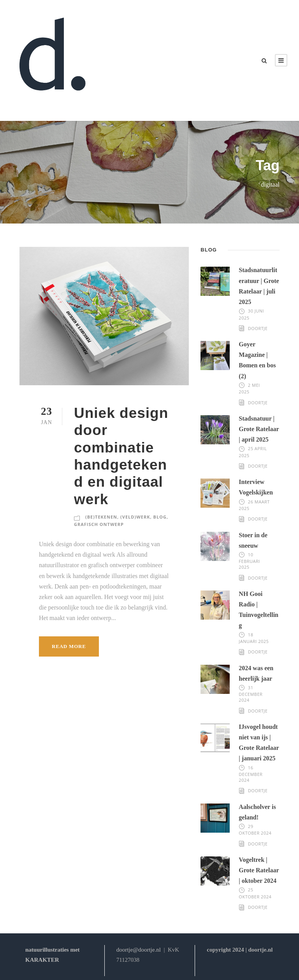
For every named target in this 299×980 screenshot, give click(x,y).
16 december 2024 (251, 774)
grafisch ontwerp (99, 524)
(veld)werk (135, 517)
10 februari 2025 (249, 561)
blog (160, 517)
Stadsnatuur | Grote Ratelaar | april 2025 (259, 429)
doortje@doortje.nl (139, 950)
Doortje (258, 328)
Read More (69, 646)
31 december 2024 (251, 694)
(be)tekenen (101, 517)
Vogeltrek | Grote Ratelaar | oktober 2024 (259, 870)
